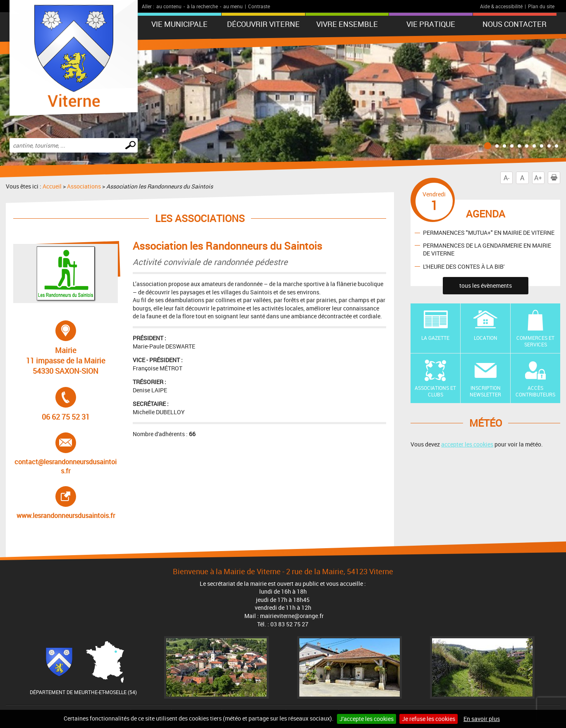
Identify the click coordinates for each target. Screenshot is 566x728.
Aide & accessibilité (501, 6)
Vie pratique (431, 24)
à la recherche (202, 6)
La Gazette (435, 338)
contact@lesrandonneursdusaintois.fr (66, 454)
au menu (233, 6)
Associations (84, 186)
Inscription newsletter (485, 391)
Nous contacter (515, 24)
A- (506, 178)
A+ (538, 178)
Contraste (259, 6)
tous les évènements (486, 285)
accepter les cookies (467, 444)
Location (486, 338)
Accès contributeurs (535, 391)
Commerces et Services (535, 341)
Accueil (52, 186)
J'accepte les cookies (367, 719)
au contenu (169, 6)
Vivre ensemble (347, 24)
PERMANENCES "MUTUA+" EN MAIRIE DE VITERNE (489, 233)
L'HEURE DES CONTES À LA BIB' (464, 266)
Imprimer (556, 178)
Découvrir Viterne (263, 24)
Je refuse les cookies (429, 719)
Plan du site (541, 6)
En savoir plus (482, 719)
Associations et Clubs (435, 391)
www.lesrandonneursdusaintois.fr (66, 503)
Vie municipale (179, 24)
